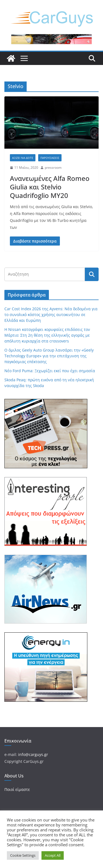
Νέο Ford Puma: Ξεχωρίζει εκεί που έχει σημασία (50, 371)
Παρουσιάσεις (50, 158)
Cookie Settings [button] (23, 855)
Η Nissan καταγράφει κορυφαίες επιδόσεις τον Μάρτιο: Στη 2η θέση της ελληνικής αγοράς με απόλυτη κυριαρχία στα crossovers (47, 335)
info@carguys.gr (33, 754)
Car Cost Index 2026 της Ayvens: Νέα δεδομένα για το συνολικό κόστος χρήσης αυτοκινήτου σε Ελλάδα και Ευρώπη (51, 315)
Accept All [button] (53, 855)
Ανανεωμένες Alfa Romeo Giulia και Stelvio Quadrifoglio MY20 (50, 187)
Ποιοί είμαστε (17, 789)
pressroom (53, 168)
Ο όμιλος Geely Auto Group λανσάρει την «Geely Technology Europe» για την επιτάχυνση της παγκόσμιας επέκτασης (49, 356)
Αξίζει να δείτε (23, 158)
